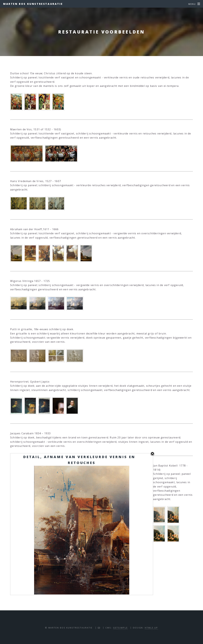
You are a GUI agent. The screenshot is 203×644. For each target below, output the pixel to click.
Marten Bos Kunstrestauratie (33, 4)
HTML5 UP (151, 628)
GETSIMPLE (120, 628)
